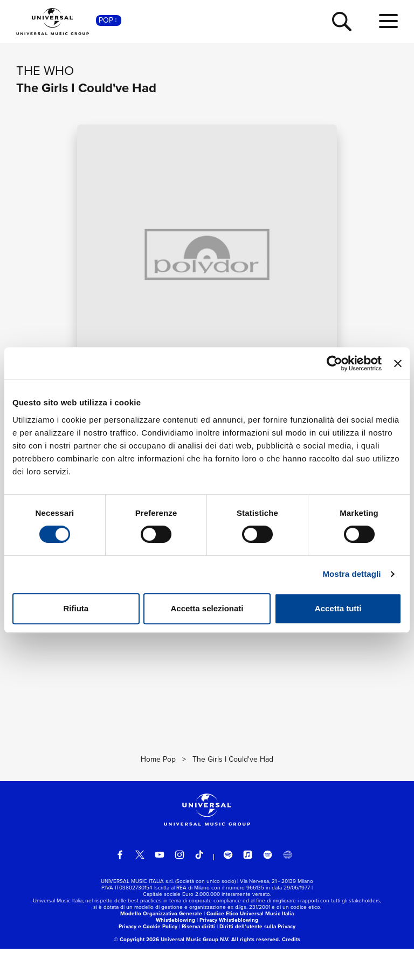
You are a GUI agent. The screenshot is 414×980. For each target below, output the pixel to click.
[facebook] (120, 886)
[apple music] (248, 886)
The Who (45, 71)
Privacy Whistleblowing (229, 951)
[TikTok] (199, 886)
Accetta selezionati (207, 608)
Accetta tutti (338, 608)
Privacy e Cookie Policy (148, 958)
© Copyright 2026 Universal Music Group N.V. (172, 971)
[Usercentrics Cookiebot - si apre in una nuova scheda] (334, 363)
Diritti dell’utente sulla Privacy (257, 958)
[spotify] (228, 886)
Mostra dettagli (351, 574)
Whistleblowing (175, 951)
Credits (291, 971)
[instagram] (180, 886)
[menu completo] (388, 22)
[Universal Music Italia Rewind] (287, 886)
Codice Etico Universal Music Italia (250, 945)
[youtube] (160, 886)
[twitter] (140, 886)
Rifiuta (76, 608)
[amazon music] (268, 886)
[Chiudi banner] (398, 363)
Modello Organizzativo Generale (161, 945)
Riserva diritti (198, 958)
